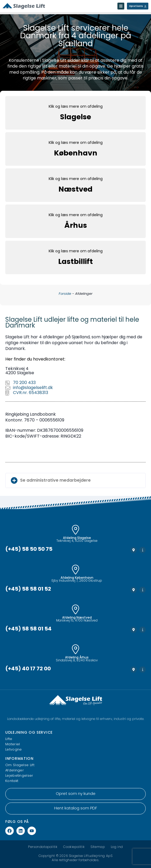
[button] (75, 480)
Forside (65, 294)
